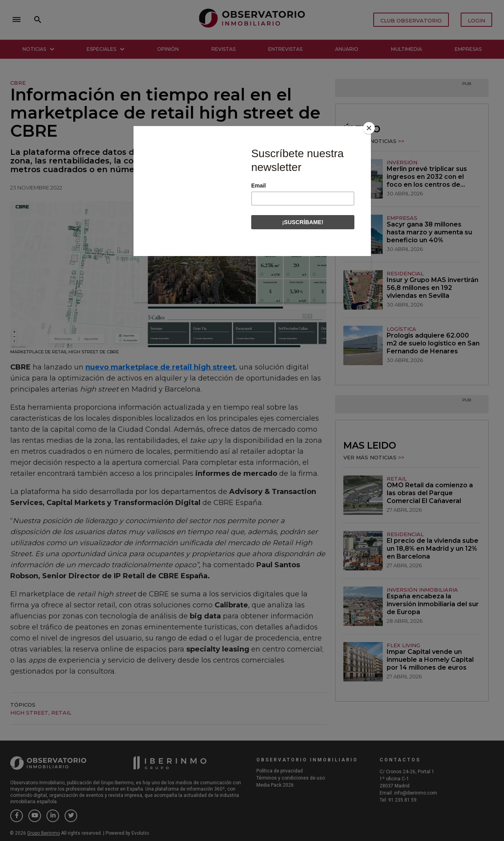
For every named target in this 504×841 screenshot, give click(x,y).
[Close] (369, 128)
